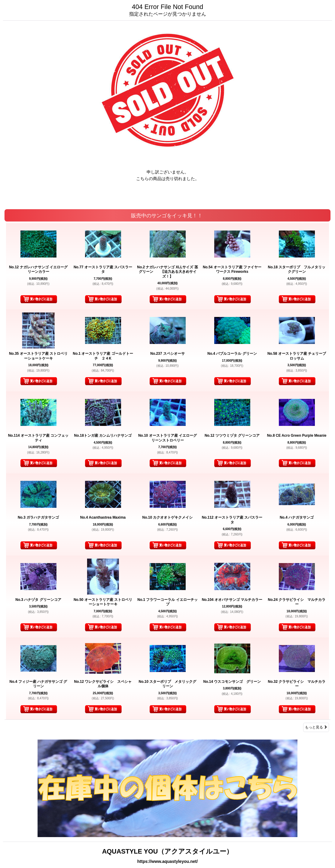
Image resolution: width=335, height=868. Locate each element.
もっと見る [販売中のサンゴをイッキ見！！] (316, 727)
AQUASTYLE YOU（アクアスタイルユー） (168, 851)
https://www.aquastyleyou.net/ (167, 861)
